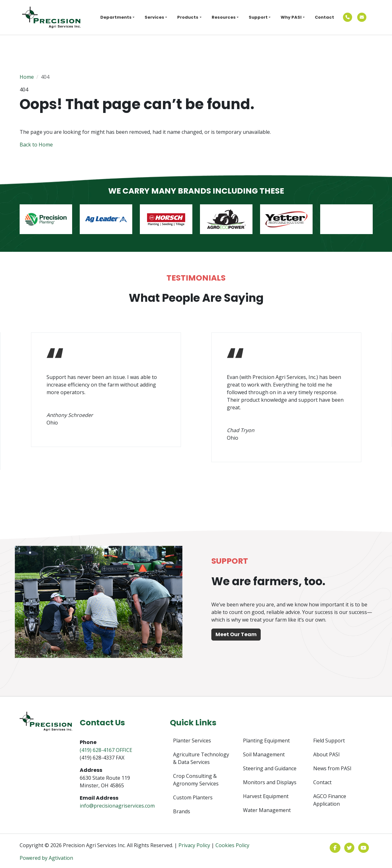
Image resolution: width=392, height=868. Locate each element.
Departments (116, 17)
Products (188, 17)
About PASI (327, 754)
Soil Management (264, 754)
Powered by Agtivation (46, 858)
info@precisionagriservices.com (117, 806)
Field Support (329, 741)
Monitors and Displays (270, 782)
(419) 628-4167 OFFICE (106, 750)
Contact (324, 17)
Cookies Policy (232, 845)
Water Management (267, 810)
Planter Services (192, 741)
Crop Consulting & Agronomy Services (196, 780)
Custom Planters (193, 797)
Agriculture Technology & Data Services (201, 758)
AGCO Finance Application (330, 800)
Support (258, 17)
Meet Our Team (236, 634)
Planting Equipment (266, 741)
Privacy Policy (194, 845)
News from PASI (332, 768)
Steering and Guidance (270, 768)
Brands (182, 811)
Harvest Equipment (266, 796)
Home (27, 77)
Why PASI (291, 17)
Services (154, 17)
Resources (224, 17)
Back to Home (36, 145)
